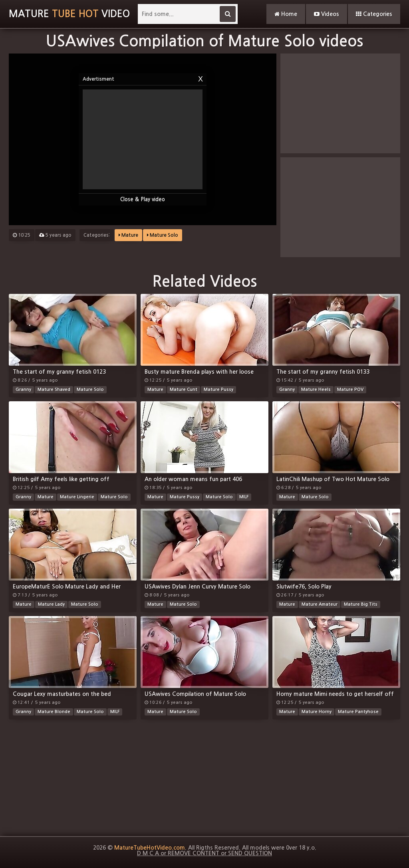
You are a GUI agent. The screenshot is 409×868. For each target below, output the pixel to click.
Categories (374, 14)
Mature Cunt (184, 389)
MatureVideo (69, 14)
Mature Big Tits (361, 604)
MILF (244, 497)
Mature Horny (317, 712)
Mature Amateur (320, 604)
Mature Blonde (54, 712)
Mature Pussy (218, 389)
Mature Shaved (54, 389)
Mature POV (350, 389)
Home (286, 14)
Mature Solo (163, 235)
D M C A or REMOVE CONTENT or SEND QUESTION (204, 853)
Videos (327, 14)
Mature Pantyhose (358, 712)
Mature (128, 235)
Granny (23, 389)
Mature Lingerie (77, 497)
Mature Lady (51, 604)
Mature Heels (316, 389)
